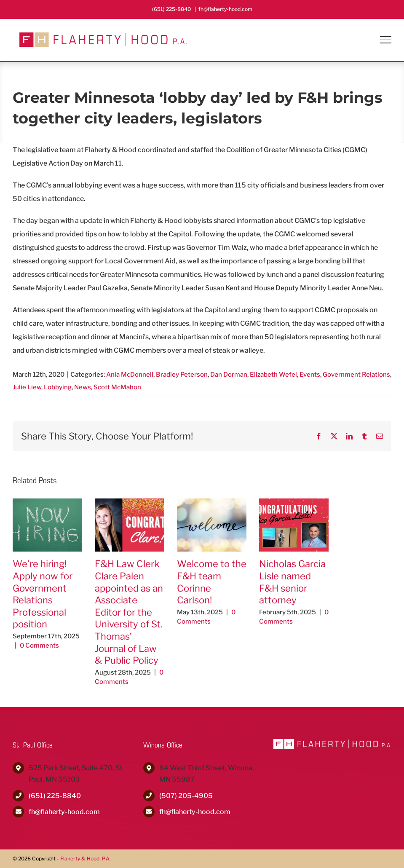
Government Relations (356, 375)
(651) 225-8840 (55, 796)
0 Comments (39, 646)
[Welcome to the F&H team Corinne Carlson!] (212, 502)
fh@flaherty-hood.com (225, 9)
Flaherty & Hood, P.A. (86, 859)
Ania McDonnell (130, 375)
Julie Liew (27, 387)
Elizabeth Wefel (273, 375)
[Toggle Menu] (386, 40)
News (83, 387)
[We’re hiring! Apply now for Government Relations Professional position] (47, 502)
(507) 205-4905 (186, 796)
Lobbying (58, 387)
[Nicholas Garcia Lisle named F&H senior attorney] (294, 502)
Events (310, 375)
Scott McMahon (117, 387)
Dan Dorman (229, 375)
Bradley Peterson (182, 375)
